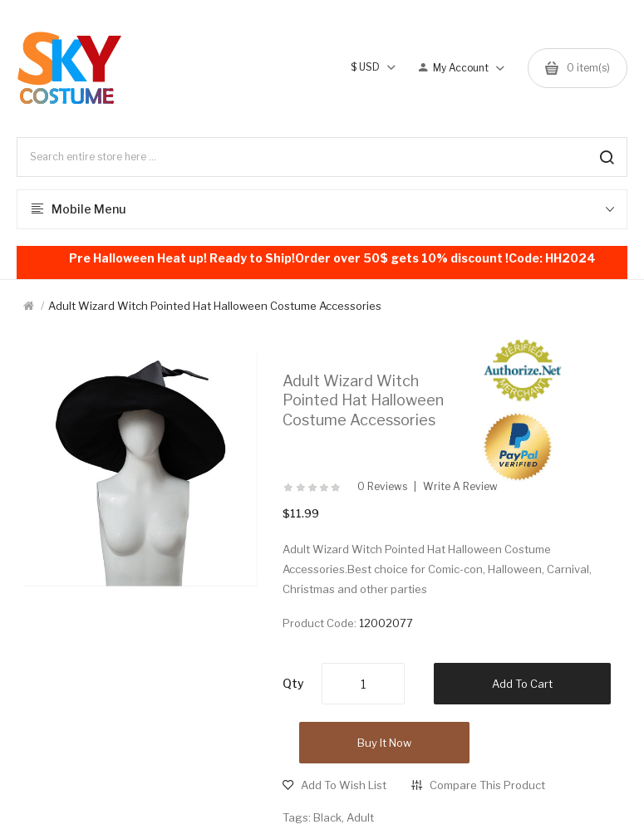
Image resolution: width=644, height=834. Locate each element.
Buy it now (384, 743)
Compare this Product (487, 785)
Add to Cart (522, 684)
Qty (293, 683)
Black (327, 817)
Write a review (460, 487)
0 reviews (382, 487)
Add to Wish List (344, 785)
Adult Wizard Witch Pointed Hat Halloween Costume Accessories (215, 306)
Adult (360, 817)
